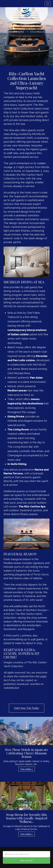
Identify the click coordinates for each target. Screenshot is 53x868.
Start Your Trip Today (27, 708)
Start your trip (26, 861)
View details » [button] (27, 769)
